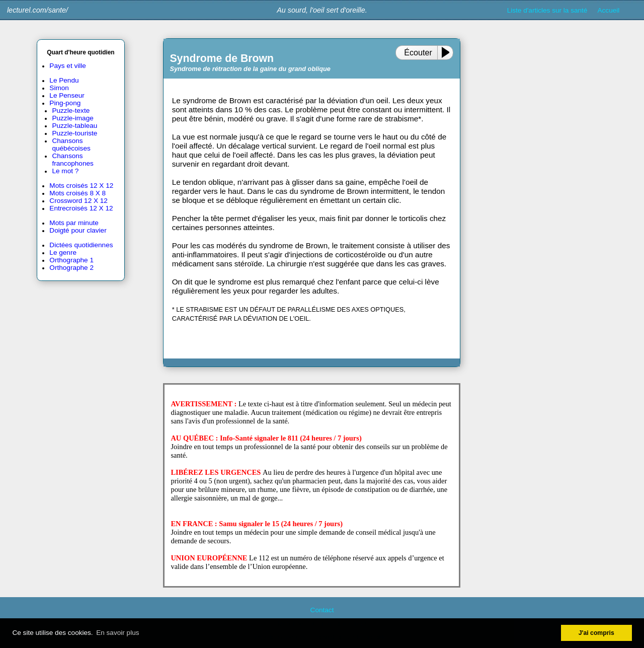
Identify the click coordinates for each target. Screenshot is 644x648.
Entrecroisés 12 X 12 (81, 208)
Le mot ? (65, 171)
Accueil (609, 10)
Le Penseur (67, 95)
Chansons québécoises (71, 145)
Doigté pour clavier (78, 230)
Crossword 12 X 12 (78, 201)
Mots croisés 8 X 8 (77, 193)
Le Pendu (64, 80)
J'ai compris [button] (596, 633)
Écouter (418, 52)
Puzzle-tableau (74, 126)
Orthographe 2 (71, 268)
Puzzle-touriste (74, 133)
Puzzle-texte (71, 111)
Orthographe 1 (71, 260)
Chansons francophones (72, 160)
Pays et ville (68, 66)
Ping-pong (65, 103)
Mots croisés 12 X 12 (81, 186)
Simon (59, 88)
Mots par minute (74, 223)
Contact (322, 610)
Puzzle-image (72, 118)
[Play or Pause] (448, 52)
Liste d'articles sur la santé (547, 10)
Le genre (63, 253)
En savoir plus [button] (117, 633)
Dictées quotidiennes (81, 245)
